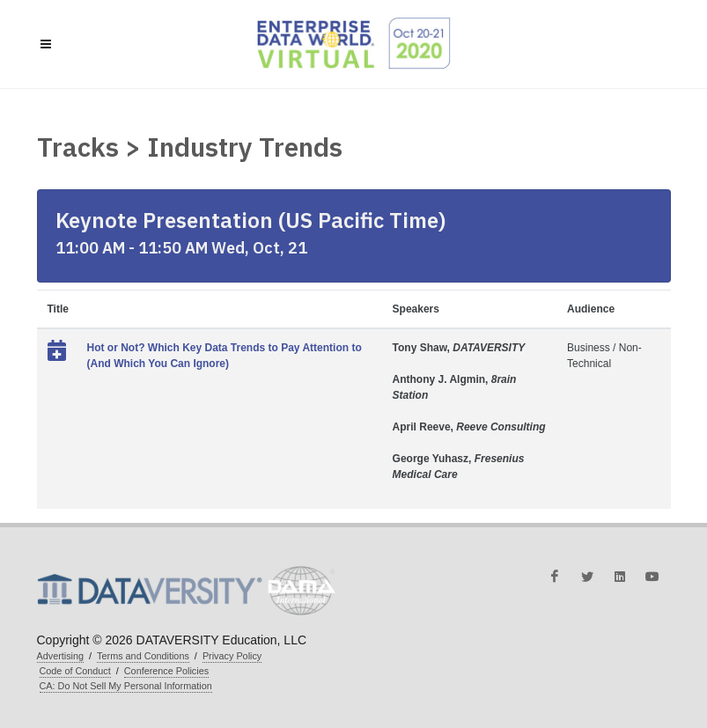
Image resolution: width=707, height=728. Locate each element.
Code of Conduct (75, 671)
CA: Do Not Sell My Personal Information (126, 686)
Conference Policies (166, 671)
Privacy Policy (232, 656)
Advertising (61, 656)
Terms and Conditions (143, 656)
